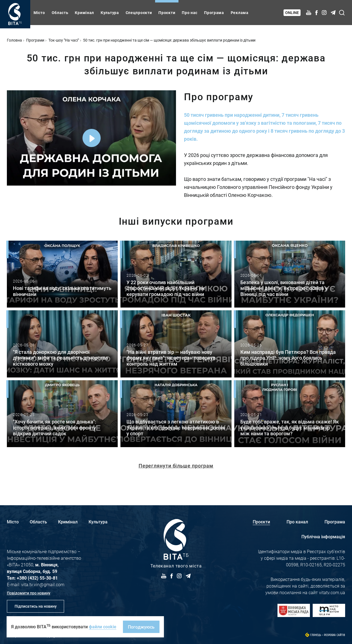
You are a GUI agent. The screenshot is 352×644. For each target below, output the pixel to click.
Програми (35, 40)
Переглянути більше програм (176, 466)
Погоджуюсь (141, 627)
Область (60, 13)
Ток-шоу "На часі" (64, 40)
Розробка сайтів (335, 635)
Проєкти (167, 13)
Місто (39, 13)
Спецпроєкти (139, 13)
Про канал (297, 522)
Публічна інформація (323, 536)
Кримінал (84, 13)
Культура (110, 13)
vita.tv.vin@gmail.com (43, 584)
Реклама (240, 13)
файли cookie (103, 627)
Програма (214, 13)
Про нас (190, 13)
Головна (14, 40)
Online (292, 13)
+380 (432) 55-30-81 (37, 578)
